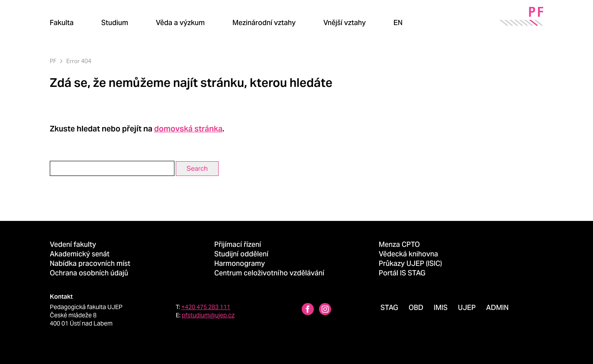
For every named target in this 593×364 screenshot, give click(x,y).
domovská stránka (188, 129)
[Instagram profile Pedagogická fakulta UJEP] (325, 310)
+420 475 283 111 (206, 307)
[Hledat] (429, 22)
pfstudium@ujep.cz (208, 315)
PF (53, 61)
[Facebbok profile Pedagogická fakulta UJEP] (308, 310)
